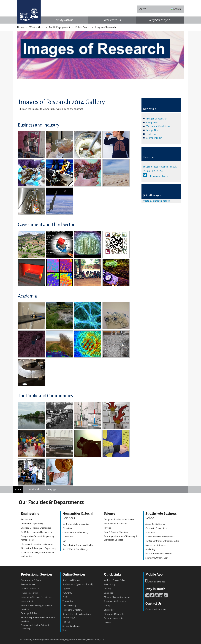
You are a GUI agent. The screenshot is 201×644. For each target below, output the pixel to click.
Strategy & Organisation (157, 558)
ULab (65, 630)
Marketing (150, 549)
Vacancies (109, 593)
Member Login (154, 138)
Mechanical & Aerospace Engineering (38, 548)
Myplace (67, 589)
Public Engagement (60, 27)
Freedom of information (115, 601)
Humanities (68, 537)
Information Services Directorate (36, 597)
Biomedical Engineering (32, 524)
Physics (107, 528)
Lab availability (69, 606)
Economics (150, 532)
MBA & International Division (159, 554)
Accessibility (110, 584)
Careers (108, 623)
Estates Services (29, 584)
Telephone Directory (72, 610)
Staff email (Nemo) (71, 580)
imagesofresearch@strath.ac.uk (160, 167)
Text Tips (151, 134)
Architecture (27, 519)
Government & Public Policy (76, 532)
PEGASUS (67, 593)
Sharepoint (109, 610)
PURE (65, 597)
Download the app (155, 582)
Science (110, 514)
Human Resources (29, 593)
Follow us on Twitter (156, 176)
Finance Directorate (30, 589)
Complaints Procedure (156, 609)
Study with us (65, 20)
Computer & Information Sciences (120, 519)
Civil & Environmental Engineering (37, 532)
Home (20, 27)
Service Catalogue (71, 626)
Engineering (30, 514)
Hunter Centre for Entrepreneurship (162, 541)
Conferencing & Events (32, 580)
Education (67, 528)
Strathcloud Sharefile (114, 614)
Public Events (82, 27)
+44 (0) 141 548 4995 (153, 171)
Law (64, 541)
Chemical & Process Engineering (36, 528)
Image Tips (152, 130)
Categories (152, 123)
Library (107, 606)
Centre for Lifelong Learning (76, 524)
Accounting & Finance (155, 524)
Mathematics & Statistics (115, 524)
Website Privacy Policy (115, 580)
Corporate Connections (156, 528)
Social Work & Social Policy (75, 549)
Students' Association (114, 618)
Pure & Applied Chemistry (116, 532)
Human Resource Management (160, 537)
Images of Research (157, 119)
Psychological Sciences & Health (78, 545)
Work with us (112, 20)
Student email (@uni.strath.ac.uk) (78, 584)
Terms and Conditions (158, 126)
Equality (108, 589)
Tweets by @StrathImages (156, 201)
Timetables (68, 601)
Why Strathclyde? (160, 20)
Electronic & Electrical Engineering (37, 544)
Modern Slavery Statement (117, 597)
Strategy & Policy (29, 613)
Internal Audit (27, 601)
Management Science (156, 545)
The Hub (66, 622)
